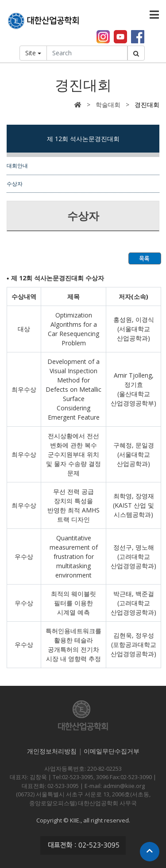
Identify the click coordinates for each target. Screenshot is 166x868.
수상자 (15, 184)
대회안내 (17, 165)
